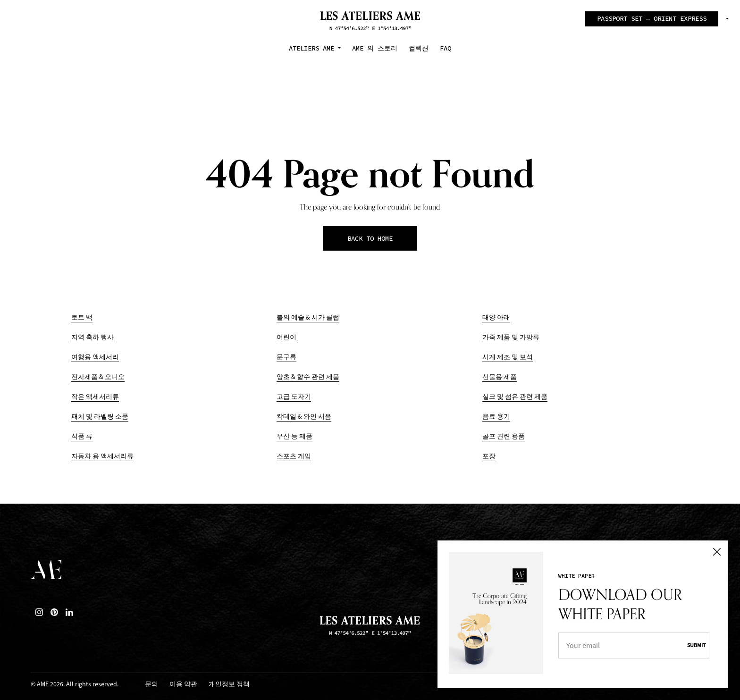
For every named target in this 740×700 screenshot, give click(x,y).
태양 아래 (496, 317)
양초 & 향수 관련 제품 (308, 377)
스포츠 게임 (294, 456)
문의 (151, 685)
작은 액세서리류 (95, 397)
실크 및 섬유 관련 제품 (515, 397)
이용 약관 (183, 685)
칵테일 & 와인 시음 (304, 417)
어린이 (286, 337)
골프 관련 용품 (504, 436)
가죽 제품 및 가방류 (511, 337)
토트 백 (82, 317)
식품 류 (82, 436)
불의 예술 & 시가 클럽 (308, 317)
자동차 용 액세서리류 (102, 456)
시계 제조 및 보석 (508, 357)
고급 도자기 (294, 397)
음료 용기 (496, 417)
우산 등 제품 (294, 436)
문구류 (286, 357)
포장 (489, 456)
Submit (696, 645)
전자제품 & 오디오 (98, 377)
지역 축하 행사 (92, 337)
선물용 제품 (500, 377)
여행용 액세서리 (95, 357)
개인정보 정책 (229, 685)
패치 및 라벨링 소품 (100, 417)
